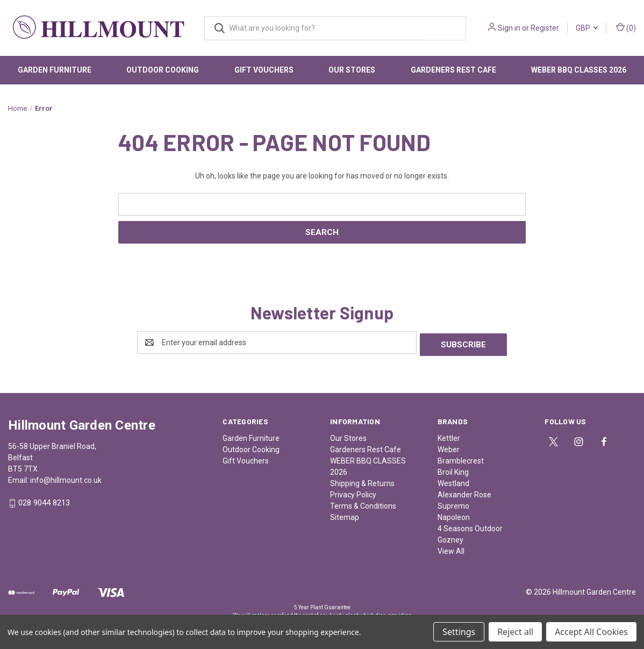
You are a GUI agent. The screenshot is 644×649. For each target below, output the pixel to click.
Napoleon (454, 515)
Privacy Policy (353, 493)
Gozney (450, 538)
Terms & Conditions (363, 504)
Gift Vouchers (264, 70)
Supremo (453, 504)
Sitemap (345, 515)
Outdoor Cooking (163, 70)
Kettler (449, 436)
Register (545, 28)
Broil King (453, 470)
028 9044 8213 (44, 501)
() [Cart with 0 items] (626, 27)
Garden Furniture (55, 70)
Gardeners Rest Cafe (453, 70)
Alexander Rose (464, 493)
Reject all (515, 632)
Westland (453, 481)
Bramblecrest (461, 459)
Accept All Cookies (591, 632)
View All (451, 549)
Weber (449, 447)
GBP (587, 28)
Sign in (509, 28)
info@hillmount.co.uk (66, 478)
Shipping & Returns (362, 481)
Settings (459, 632)
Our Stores (352, 70)
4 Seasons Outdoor (470, 526)
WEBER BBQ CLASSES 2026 (579, 70)
